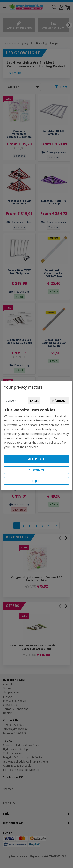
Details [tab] (34, 400)
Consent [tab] (11, 400)
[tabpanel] (37, 428)
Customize (37, 470)
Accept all (36, 459)
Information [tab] (60, 400)
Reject (36, 481)
